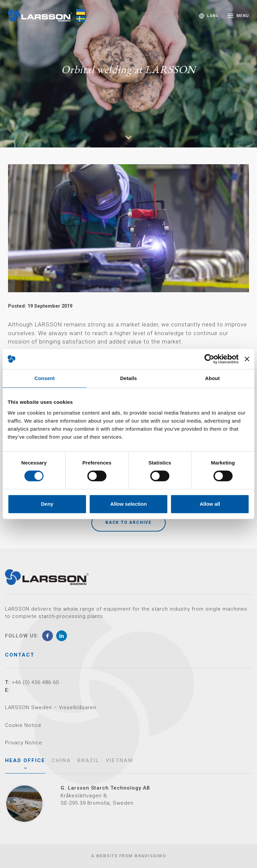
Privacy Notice (24, 743)
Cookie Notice (23, 725)
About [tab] (212, 378)
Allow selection (128, 504)
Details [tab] (128, 378)
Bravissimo (150, 856)
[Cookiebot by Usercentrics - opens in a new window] (209, 359)
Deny (47, 504)
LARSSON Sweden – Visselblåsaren (51, 707)
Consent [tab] (45, 378)
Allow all (210, 504)
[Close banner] (247, 359)
